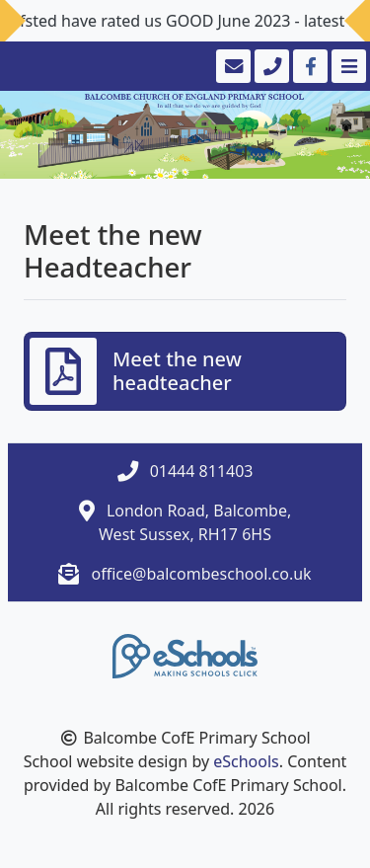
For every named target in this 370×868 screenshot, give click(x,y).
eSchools (246, 761)
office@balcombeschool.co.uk (202, 574)
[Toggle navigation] (347, 66)
